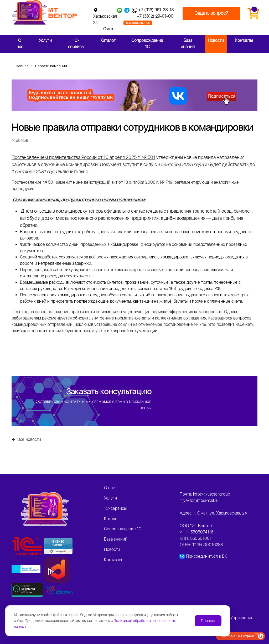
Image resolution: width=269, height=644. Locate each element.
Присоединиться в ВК (207, 556)
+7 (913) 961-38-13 (156, 10)
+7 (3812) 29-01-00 (155, 16)
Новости (216, 40)
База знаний (188, 44)
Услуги (45, 40)
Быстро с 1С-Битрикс (237, 636)
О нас (20, 44)
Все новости (29, 439)
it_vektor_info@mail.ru (199, 500)
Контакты (244, 40)
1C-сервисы (76, 44)
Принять (208, 621)
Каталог (108, 40)
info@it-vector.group (212, 494)
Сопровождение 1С (147, 44)
